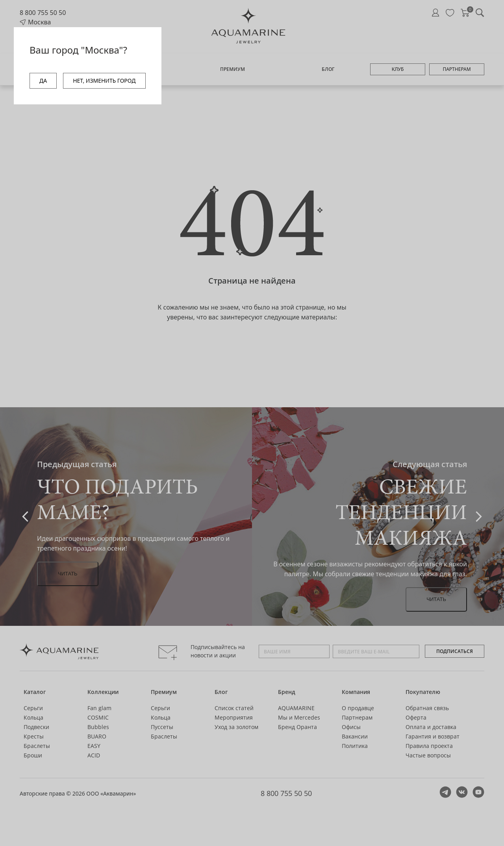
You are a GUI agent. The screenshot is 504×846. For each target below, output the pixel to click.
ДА (43, 81)
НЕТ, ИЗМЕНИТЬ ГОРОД (104, 81)
